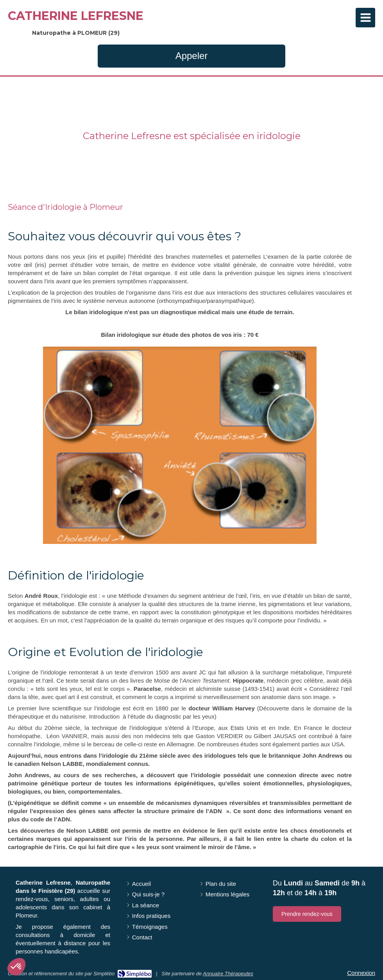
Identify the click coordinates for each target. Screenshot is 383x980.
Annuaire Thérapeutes (228, 974)
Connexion (361, 973)
